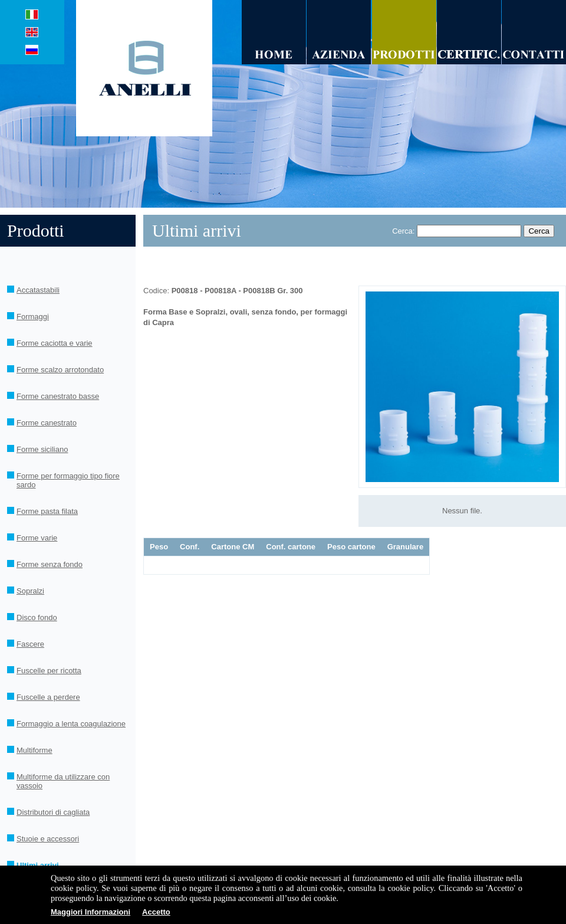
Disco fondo (37, 617)
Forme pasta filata (47, 511)
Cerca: (403, 231)
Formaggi (33, 317)
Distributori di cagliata (53, 812)
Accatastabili (38, 290)
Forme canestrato (47, 423)
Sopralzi (30, 591)
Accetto (156, 912)
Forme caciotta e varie (55, 343)
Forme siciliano (42, 449)
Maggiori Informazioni (91, 912)
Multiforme (34, 750)
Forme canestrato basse (58, 396)
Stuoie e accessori (48, 839)
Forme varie (37, 538)
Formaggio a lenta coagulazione (71, 724)
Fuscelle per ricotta (49, 671)
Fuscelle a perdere (48, 697)
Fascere (30, 644)
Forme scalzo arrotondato (60, 370)
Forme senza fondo (50, 564)
